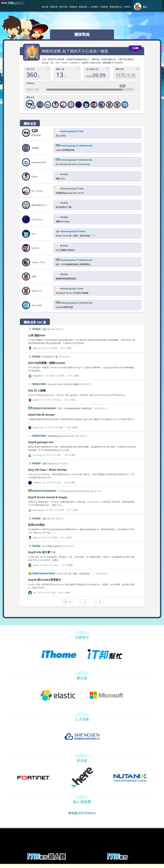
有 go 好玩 (61, 136)
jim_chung (37, 192)
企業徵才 (95, 7)
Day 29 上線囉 (38, 394)
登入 (145, 7)
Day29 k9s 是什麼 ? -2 (44, 556)
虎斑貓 (35, 148)
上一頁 (83, 606)
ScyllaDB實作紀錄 (65, 311)
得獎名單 (54, 7)
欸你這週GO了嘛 (64, 209)
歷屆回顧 (84, 7)
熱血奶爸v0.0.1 (39, 207)
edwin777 (37, 294)
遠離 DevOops (63, 223)
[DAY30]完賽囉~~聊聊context (49, 366)
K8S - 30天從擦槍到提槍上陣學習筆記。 (76, 267)
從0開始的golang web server (71, 194)
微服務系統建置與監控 (67, 282)
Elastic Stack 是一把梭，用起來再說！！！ (78, 238)
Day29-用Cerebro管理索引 (47, 584)
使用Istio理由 (38, 529)
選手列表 (64, 7)
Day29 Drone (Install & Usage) (51, 501)
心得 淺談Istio (38, 339)
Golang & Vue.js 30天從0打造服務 (74, 296)
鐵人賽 (45, 7)
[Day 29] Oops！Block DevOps (50, 473)
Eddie (35, 178)
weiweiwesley (39, 163)
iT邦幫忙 (127, 7)
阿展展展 (36, 135)
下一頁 (98, 606)
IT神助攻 (104, 7)
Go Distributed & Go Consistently (75, 165)
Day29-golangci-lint (43, 446)
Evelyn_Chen (38, 265)
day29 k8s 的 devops (43, 418)
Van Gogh (37, 309)
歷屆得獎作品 (116, 7)
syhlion (35, 250)
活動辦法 (73, 7)
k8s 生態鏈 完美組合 (66, 252)
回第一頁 (67, 606)
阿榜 (34, 280)
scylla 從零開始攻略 (66, 150)
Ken (34, 236)
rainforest (37, 221)
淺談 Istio (61, 180)
